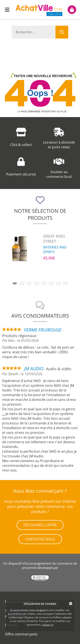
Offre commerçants (21, 634)
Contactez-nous (40, 539)
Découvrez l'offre (40, 525)
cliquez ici (48, 625)
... (3, 414)
